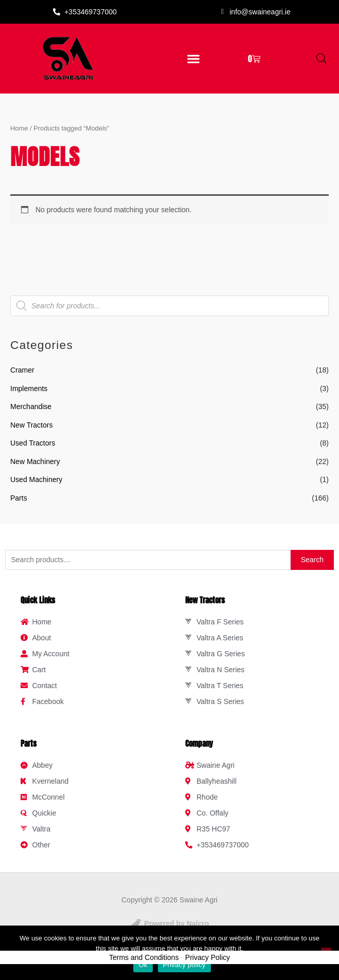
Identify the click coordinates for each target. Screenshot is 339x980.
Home (19, 128)
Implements (29, 389)
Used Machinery (36, 479)
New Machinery (35, 461)
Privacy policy (184, 965)
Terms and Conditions (144, 957)
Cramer (22, 370)
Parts (19, 498)
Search (312, 560)
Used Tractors (33, 443)
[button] (193, 58)
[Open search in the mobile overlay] (322, 58)
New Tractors (31, 425)
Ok (143, 965)
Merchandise (31, 406)
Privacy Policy (208, 957)
